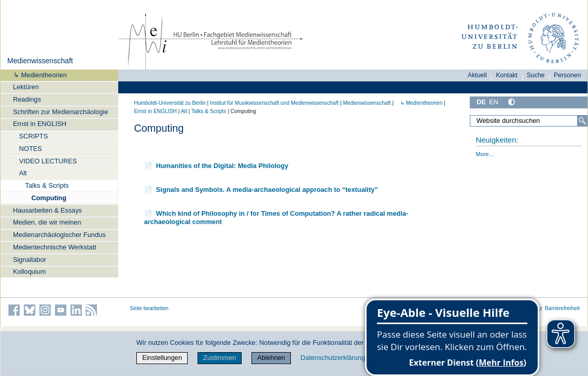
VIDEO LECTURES (48, 161)
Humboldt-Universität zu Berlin (170, 103)
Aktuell (477, 75)
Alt (23, 173)
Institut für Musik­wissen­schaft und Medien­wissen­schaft (274, 103)
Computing (49, 198)
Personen (568, 75)
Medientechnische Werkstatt (55, 247)
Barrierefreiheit (562, 308)
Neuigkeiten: (497, 140)
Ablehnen (271, 358)
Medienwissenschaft (40, 61)
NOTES (31, 149)
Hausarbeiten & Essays (47, 210)
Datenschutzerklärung (333, 358)
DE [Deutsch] (481, 102)
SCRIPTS (33, 136)
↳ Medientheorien (37, 75)
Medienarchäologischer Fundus (59, 235)
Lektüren (26, 87)
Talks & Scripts (47, 185)
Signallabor (30, 260)
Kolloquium (29, 271)
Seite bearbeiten (150, 308)
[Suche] (582, 121)
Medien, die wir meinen (47, 222)
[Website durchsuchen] (528, 121)
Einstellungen (162, 358)
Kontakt (507, 75)
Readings (27, 99)
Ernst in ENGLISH (40, 124)
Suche (536, 75)
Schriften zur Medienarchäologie (61, 112)
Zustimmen (220, 358)
